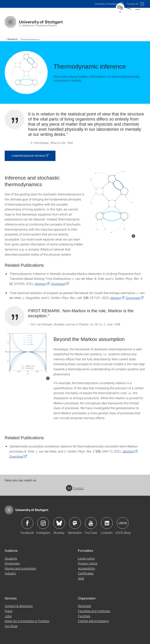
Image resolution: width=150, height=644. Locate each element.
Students (11, 558)
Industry (10, 573)
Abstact (115, 298)
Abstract (40, 284)
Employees (12, 563)
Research (12, 39)
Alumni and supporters (20, 568)
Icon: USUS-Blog (123, 523)
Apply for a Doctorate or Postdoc (27, 621)
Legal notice (86, 558)
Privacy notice (88, 563)
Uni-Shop (11, 626)
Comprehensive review (28, 156)
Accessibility (87, 568)
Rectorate (84, 606)
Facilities (84, 616)
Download (58, 284)
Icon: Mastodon (75, 523)
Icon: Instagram (43, 523)
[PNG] (112, 202)
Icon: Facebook (27, 523)
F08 (133, 4)
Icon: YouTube (91, 523)
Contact (75, 488)
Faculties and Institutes (94, 611)
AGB (81, 578)
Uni (106, 4)
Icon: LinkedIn (107, 523)
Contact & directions (19, 606)
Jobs (8, 616)
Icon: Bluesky (59, 523)
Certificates (86, 573)
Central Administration (93, 621)
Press (8, 611)
